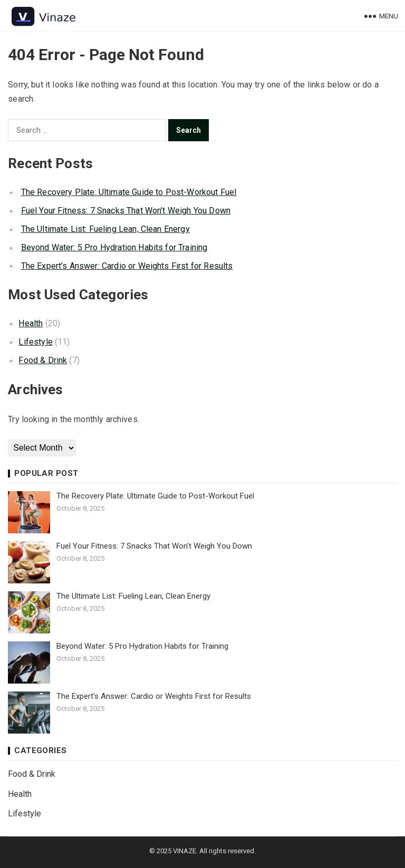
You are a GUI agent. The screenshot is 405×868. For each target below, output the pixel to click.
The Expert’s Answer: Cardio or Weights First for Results (127, 266)
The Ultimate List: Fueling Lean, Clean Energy (105, 229)
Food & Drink (43, 360)
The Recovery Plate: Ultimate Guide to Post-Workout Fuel (129, 192)
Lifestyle (35, 342)
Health (31, 323)
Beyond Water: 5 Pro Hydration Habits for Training (114, 247)
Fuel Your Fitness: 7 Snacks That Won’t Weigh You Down (126, 211)
